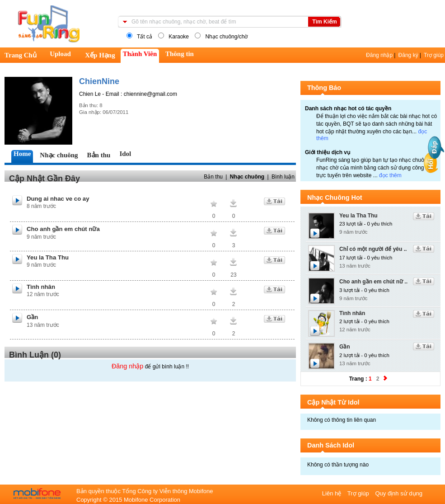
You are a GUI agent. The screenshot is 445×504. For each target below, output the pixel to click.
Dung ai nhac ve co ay (58, 199)
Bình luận (283, 177)
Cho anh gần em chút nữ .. (373, 282)
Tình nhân (41, 287)
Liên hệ (333, 493)
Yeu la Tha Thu (48, 257)
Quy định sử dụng (399, 493)
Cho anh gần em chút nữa (63, 229)
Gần (32, 317)
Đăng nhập (379, 55)
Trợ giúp (434, 55)
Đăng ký (408, 55)
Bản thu (213, 177)
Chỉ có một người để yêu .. (373, 249)
